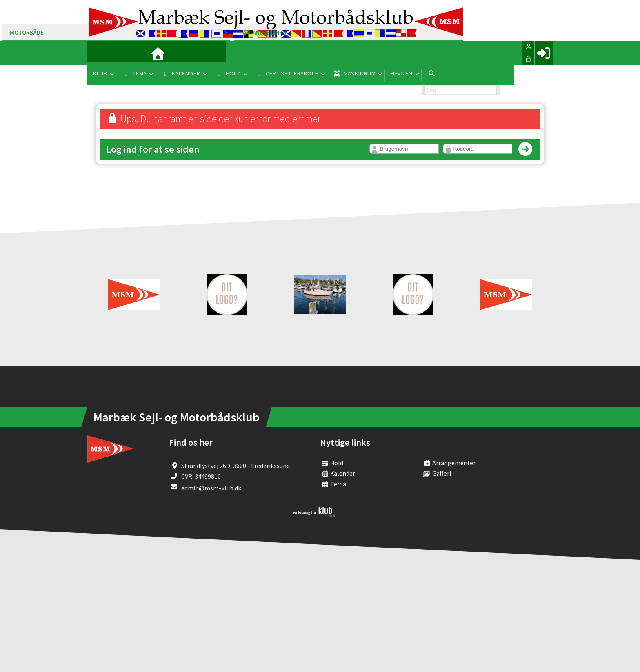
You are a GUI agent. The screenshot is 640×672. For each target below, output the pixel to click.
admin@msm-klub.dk (211, 488)
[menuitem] (100, 53)
